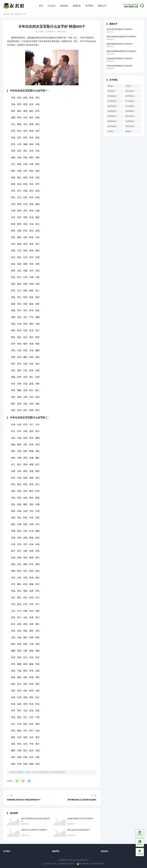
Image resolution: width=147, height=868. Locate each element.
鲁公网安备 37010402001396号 (91, 864)
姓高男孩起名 (112, 126)
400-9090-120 (131, 6)
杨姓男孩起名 (112, 106)
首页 (41, 6)
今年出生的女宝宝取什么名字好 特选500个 (49, 772)
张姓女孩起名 (130, 116)
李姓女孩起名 (130, 91)
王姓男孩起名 (130, 121)
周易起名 (140, 843)
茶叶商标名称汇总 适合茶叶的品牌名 (82, 800)
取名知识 (105, 851)
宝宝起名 (52, 6)
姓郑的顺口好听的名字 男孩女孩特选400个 (24, 800)
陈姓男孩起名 (112, 121)
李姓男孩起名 (112, 96)
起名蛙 (28, 772)
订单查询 (140, 852)
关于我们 (89, 6)
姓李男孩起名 (130, 96)
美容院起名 (111, 91)
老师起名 (77, 6)
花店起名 (111, 131)
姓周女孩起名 (130, 126)
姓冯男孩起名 (112, 101)
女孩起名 (128, 86)
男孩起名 (111, 86)
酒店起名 (128, 131)
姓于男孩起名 (130, 101)
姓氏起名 (64, 6)
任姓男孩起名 (130, 111)
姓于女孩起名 (130, 106)
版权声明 (56, 851)
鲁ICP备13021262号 (66, 864)
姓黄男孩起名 (112, 116)
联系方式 (102, 6)
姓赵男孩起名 (112, 111)
